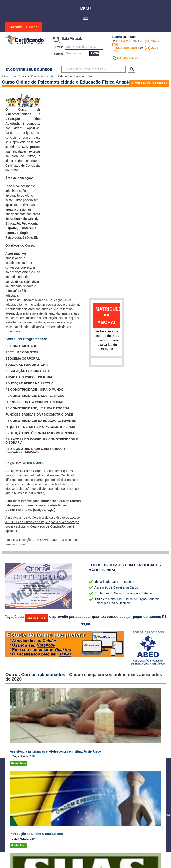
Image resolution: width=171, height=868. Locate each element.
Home (7, 76)
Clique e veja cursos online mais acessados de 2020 (84, 677)
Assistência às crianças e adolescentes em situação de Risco (55, 751)
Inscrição (25, 540)
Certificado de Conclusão (47, 526)
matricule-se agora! (108, 316)
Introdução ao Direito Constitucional (37, 834)
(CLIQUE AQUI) (44, 510)
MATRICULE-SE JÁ (23, 27)
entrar (95, 54)
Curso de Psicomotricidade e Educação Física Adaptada (56, 76)
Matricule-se (18, 763)
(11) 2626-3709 (127, 41)
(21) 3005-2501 (126, 48)
